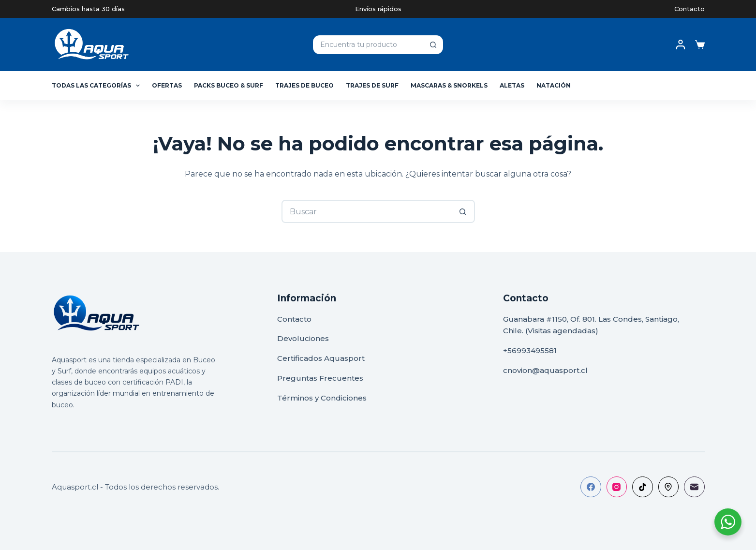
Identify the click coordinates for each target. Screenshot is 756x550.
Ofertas (167, 85)
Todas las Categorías (98, 86)
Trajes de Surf (372, 85)
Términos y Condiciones (322, 398)
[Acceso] (681, 45)
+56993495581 (530, 350)
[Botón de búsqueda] (434, 45)
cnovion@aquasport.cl (545, 370)
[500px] (669, 487)
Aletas (512, 85)
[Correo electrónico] (694, 487)
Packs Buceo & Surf (229, 85)
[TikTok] (643, 487)
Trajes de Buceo (304, 85)
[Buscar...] (368, 45)
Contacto (689, 9)
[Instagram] (617, 487)
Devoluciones (303, 338)
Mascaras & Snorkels (449, 85)
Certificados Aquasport (321, 358)
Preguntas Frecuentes (320, 378)
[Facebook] (591, 487)
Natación (554, 85)
